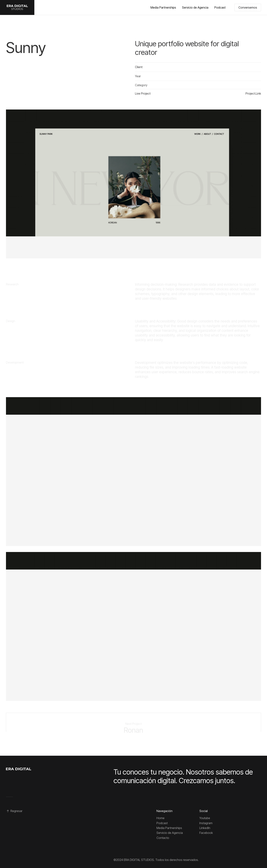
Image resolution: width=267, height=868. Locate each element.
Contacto (163, 838)
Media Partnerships (163, 7)
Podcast (220, 7)
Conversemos (248, 7)
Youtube (205, 818)
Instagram (206, 823)
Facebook (206, 833)
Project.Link (253, 94)
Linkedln (205, 828)
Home (160, 818)
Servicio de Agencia (195, 7)
